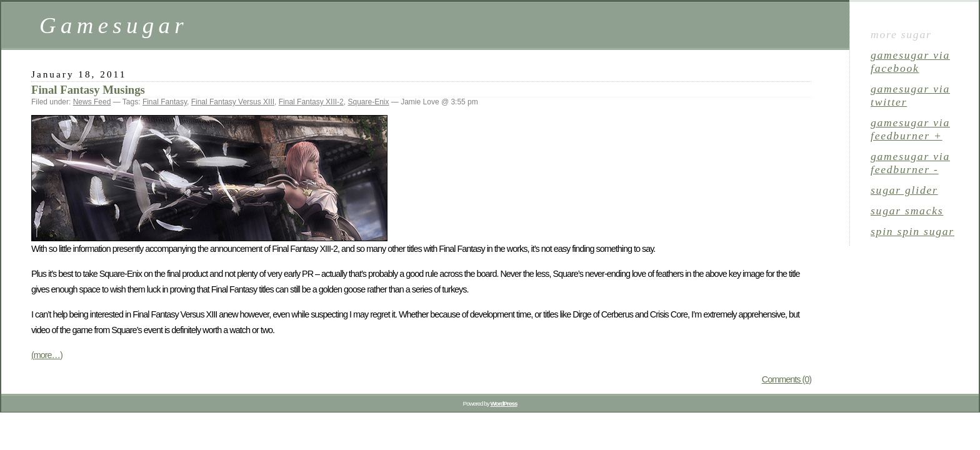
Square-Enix (368, 102)
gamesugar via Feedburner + (910, 129)
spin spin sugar (912, 231)
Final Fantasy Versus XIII (233, 102)
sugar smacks (907, 211)
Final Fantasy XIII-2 (311, 102)
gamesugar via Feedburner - (910, 163)
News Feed (92, 102)
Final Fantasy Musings (88, 90)
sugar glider (904, 190)
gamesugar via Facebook (910, 62)
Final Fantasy (165, 102)
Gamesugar (114, 25)
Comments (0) (787, 379)
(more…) (47, 355)
